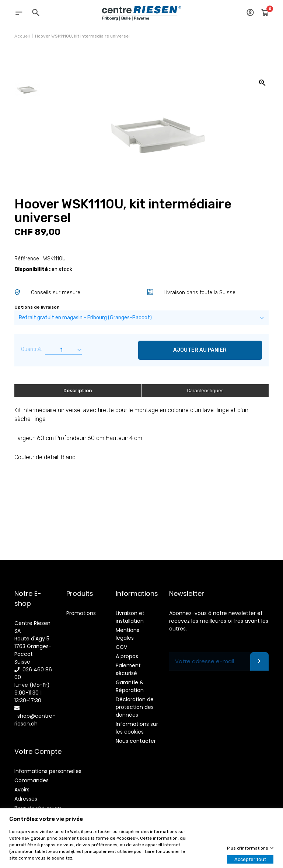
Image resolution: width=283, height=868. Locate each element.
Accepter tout (250, 859)
